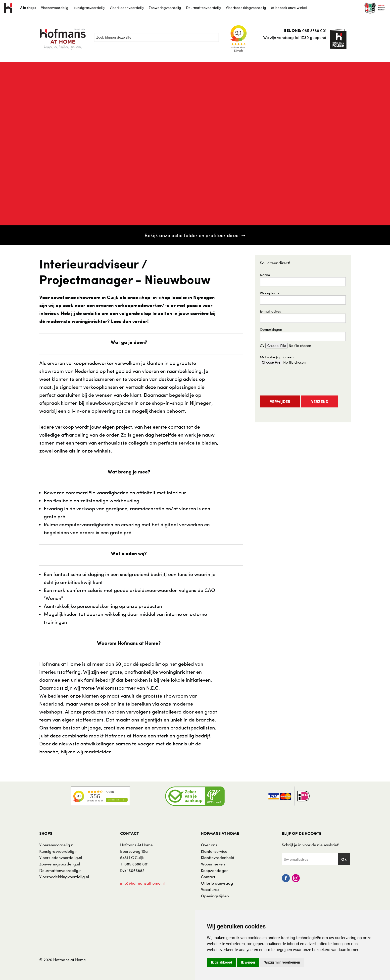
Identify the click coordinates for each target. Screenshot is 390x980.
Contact (208, 877)
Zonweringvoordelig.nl (60, 864)
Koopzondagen (215, 870)
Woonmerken (213, 864)
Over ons (209, 845)
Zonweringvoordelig (165, 8)
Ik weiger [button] (248, 962)
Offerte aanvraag (217, 883)
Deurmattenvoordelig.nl (61, 870)
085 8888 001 (314, 30)
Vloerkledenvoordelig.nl (61, 857)
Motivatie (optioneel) (289, 360)
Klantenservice (214, 851)
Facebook (286, 878)
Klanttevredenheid (218, 857)
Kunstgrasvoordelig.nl (59, 851)
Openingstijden (215, 896)
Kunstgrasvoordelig (89, 8)
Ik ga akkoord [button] (221, 962)
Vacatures (210, 889)
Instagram (296, 878)
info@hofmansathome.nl (142, 883)
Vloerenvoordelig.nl (57, 845)
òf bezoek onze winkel (289, 8)
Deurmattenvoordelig (203, 8)
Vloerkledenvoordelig (127, 8)
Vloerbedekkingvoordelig (246, 8)
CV (291, 346)
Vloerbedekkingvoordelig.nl (64, 877)
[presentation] (298, 381)
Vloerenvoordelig (55, 8)
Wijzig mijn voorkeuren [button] (282, 962)
